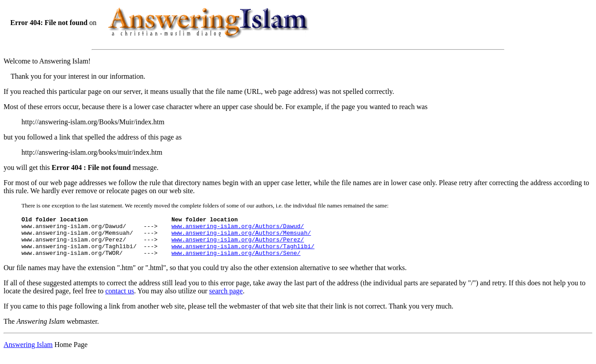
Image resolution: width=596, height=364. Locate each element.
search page (226, 299)
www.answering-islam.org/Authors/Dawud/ (237, 229)
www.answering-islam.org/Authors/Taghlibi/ (243, 253)
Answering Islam (28, 353)
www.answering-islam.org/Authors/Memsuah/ (241, 237)
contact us (119, 299)
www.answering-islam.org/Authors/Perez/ (237, 245)
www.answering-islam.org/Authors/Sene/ (236, 261)
